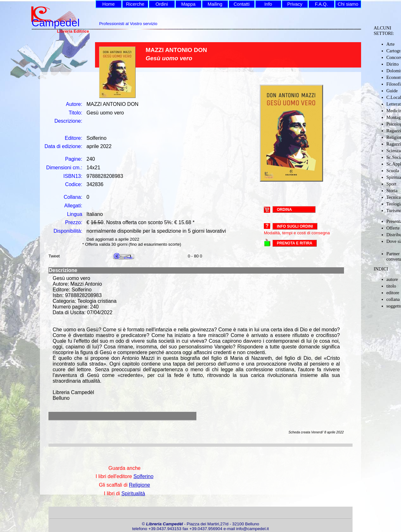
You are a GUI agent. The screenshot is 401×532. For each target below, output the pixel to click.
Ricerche (135, 4)
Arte (391, 44)
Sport (391, 184)
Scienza (394, 151)
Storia (392, 191)
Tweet (54, 256)
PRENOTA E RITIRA (295, 243)
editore (393, 293)
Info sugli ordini (295, 226)
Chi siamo (348, 4)
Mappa (188, 4)
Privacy (295, 4)
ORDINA (284, 209)
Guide (392, 91)
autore (392, 279)
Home (108, 4)
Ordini (162, 4)
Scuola (393, 171)
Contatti (242, 4)
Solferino (143, 476)
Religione (140, 485)
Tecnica (394, 197)
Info (268, 4)
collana (393, 299)
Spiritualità (133, 493)
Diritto (393, 64)
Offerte (393, 228)
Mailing (215, 4)
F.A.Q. (321, 4)
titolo (391, 286)
